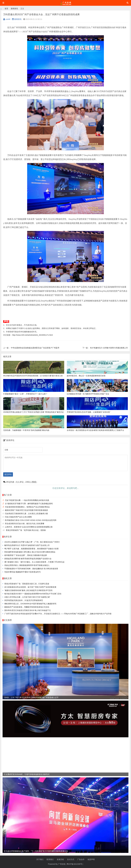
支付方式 (71, 859)
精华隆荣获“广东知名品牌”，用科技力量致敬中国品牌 (26, 555)
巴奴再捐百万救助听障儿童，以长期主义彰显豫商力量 (26, 514)
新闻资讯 (14, 9)
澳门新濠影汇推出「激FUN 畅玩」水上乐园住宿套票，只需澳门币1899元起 (34, 562)
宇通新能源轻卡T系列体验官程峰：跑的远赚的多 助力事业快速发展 (31, 569)
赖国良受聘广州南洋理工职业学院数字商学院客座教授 (26, 510)
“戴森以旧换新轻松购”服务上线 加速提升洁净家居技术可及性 (28, 590)
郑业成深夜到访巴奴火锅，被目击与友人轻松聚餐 (25, 524)
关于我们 (40, 859)
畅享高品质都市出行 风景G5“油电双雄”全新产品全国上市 (27, 545)
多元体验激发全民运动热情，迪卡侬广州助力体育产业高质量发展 (30, 587)
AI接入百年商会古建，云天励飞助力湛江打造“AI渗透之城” (27, 597)
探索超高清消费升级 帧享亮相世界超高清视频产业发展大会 (28, 559)
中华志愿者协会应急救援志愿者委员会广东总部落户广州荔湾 (35, 348)
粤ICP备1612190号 (74, 864)
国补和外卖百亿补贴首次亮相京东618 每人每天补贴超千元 (28, 610)
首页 (6, 9)
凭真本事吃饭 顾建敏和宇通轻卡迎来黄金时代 (23, 572)
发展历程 (60, 859)
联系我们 (50, 859)
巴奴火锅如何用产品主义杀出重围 (18, 517)
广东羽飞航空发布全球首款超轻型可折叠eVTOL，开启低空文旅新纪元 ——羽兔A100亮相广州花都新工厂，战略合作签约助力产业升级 (58, 614)
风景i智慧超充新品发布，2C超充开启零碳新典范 (24, 600)
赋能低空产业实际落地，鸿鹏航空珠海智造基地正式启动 (27, 607)
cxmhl (7, 19)
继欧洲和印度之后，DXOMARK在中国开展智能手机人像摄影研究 (30, 604)
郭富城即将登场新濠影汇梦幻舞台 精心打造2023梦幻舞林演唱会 (30, 552)
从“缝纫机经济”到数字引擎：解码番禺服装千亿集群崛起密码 (29, 504)
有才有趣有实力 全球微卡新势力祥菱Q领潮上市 (109, 348)
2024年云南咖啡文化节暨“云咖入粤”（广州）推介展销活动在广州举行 (32, 542)
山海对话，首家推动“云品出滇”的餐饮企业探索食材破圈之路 (29, 527)
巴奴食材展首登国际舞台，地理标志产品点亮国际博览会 (27, 507)
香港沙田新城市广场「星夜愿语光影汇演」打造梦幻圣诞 (27, 584)
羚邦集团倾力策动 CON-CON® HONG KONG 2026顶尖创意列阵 (31, 520)
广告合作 (81, 859)
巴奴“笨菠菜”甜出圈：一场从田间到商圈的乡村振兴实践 (27, 500)
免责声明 (91, 859)
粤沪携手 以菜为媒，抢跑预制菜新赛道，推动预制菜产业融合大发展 (31, 549)
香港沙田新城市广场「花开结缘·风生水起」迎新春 (26, 530)
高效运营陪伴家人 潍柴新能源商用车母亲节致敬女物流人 (27, 565)
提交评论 (8, 474)
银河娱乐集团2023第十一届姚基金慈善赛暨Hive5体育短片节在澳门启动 (33, 594)
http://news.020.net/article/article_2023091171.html (32, 335)
